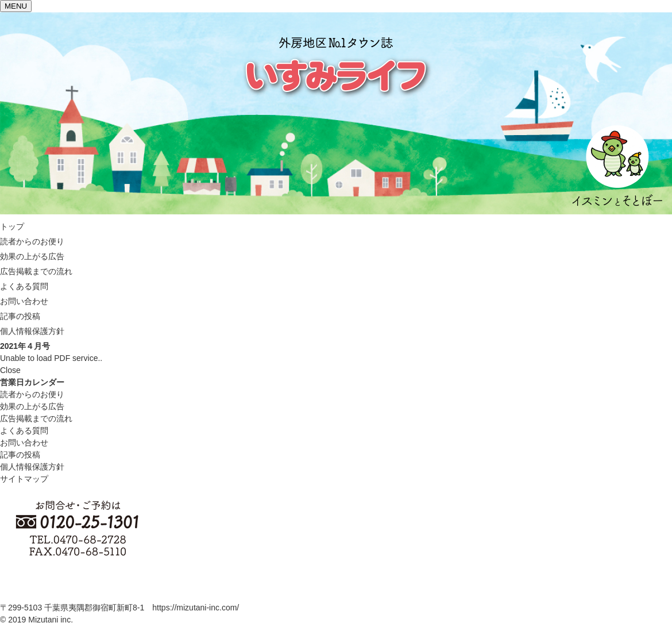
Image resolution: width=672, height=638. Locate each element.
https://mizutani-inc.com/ (196, 608)
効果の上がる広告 (32, 406)
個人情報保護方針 (32, 467)
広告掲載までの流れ (36, 418)
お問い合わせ (24, 443)
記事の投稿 (20, 455)
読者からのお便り (32, 394)
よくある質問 (24, 431)
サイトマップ (24, 479)
